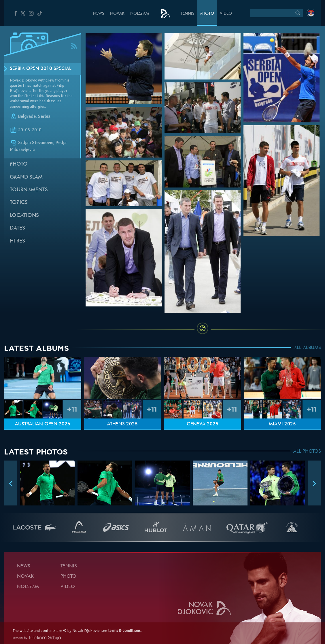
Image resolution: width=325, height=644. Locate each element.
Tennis (188, 14)
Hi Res (17, 241)
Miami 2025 (282, 424)
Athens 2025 (122, 424)
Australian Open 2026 (43, 424)
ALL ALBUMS (307, 348)
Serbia (44, 116)
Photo (207, 14)
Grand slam (26, 177)
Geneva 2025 (203, 424)
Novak (117, 14)
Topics (19, 203)
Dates (17, 228)
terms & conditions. (125, 631)
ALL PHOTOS (307, 452)
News (99, 14)
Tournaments (29, 190)
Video (226, 14)
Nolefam (140, 14)
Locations (24, 216)
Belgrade (27, 116)
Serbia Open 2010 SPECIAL (41, 69)
